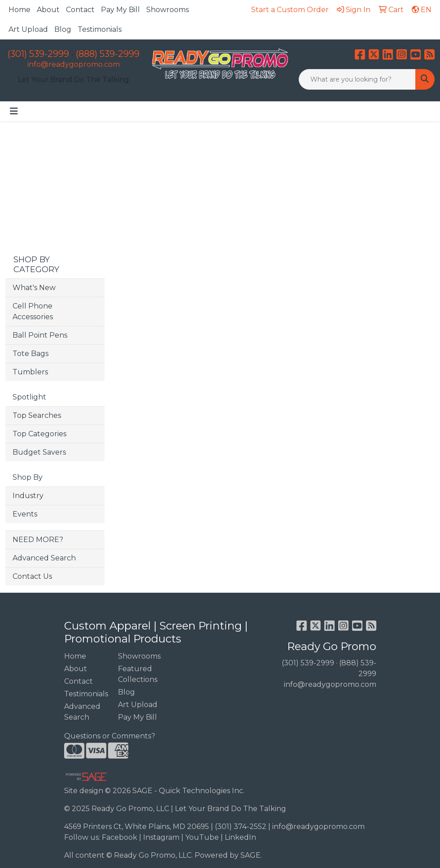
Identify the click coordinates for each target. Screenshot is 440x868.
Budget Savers (39, 452)
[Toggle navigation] (14, 111)
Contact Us (32, 576)
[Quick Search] (357, 79)
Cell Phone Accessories (33, 311)
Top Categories (39, 434)
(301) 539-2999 (38, 54)
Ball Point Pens (40, 335)
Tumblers (30, 372)
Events (25, 514)
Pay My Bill (120, 10)
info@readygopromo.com (74, 64)
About (48, 10)
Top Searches (37, 415)
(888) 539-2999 (108, 54)
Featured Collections (138, 674)
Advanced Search (44, 558)
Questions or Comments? (110, 736)
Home (20, 10)
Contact (80, 10)
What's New (34, 288)
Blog (63, 29)
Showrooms (168, 10)
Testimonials (100, 29)
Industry (28, 496)
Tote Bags (30, 354)
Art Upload (28, 29)
